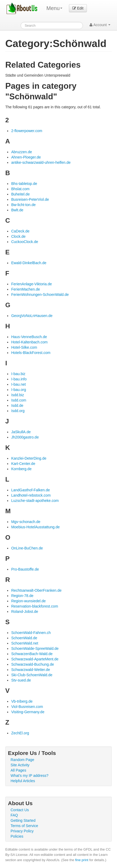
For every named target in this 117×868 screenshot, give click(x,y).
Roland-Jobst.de (25, 612)
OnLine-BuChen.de (27, 548)
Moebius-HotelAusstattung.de (35, 527)
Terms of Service (24, 826)
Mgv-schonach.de (26, 522)
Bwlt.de (17, 210)
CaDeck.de (20, 231)
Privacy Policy (22, 831)
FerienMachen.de (25, 289)
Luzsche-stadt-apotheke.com (35, 501)
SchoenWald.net (25, 643)
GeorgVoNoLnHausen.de (32, 316)
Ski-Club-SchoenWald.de (32, 675)
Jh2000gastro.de (25, 437)
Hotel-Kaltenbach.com (29, 342)
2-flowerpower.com (27, 131)
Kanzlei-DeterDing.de (29, 458)
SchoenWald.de (24, 638)
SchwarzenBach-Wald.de (32, 654)
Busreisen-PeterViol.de (30, 199)
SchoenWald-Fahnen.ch (31, 633)
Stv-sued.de (21, 680)
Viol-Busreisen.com (27, 707)
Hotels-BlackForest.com (31, 353)
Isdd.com (19, 400)
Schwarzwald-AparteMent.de (35, 659)
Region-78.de (22, 596)
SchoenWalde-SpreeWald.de (35, 648)
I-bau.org (18, 390)
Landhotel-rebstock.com (31, 495)
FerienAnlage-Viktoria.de (31, 284)
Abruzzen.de (22, 152)
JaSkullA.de (21, 432)
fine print (82, 860)
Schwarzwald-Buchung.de (32, 664)
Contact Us (20, 810)
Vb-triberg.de (22, 701)
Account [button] (100, 25)
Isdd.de (17, 405)
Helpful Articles (23, 781)
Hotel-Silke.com (24, 347)
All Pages (18, 770)
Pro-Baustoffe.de (25, 569)
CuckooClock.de (25, 242)
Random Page (22, 760)
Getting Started (23, 820)
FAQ (14, 815)
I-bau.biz (18, 374)
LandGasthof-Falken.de (30, 490)
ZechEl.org (20, 733)
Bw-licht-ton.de (23, 205)
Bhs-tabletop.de (24, 184)
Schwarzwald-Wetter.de (31, 670)
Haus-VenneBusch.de (29, 337)
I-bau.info (19, 379)
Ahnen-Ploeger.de (26, 157)
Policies (17, 836)
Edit (78, 8)
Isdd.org (18, 411)
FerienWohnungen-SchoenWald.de (40, 295)
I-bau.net (18, 384)
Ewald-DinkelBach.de (29, 263)
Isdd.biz (17, 395)
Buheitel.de (20, 194)
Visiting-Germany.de (28, 712)
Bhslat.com (20, 189)
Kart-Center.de (23, 464)
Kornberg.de (21, 469)
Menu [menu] (54, 8)
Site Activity (20, 765)
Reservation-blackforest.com (34, 606)
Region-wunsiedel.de (28, 601)
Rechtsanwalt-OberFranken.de (36, 590)
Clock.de (18, 236)
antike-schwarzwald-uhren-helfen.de (41, 162)
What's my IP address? (29, 776)
